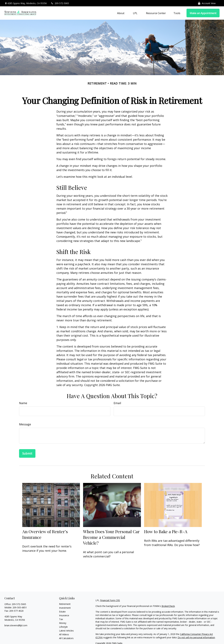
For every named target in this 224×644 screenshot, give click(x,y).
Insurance (64, 615)
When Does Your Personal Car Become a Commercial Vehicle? (111, 537)
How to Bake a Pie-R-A (166, 531)
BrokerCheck (168, 606)
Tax (61, 619)
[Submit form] (27, 453)
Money (63, 623)
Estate (62, 612)
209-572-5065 (60, 3)
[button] (121, 13)
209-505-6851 (20, 607)
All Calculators (66, 638)
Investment (65, 608)
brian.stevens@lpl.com (16, 625)
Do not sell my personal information (196, 637)
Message (25, 424)
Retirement (65, 604)
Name (23, 403)
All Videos (64, 634)
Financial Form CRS (110, 600)
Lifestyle (63, 627)
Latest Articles (66, 631)
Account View (207, 3)
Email (117, 403)
